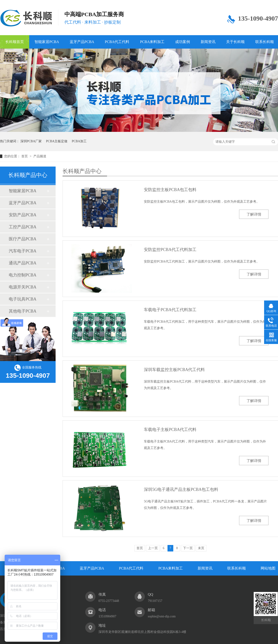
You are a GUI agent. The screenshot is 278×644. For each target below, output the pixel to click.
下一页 (188, 548)
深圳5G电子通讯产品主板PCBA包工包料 (181, 489)
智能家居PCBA (47, 42)
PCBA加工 (79, 141)
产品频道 (40, 156)
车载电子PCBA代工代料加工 (170, 310)
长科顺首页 (15, 42)
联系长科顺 (237, 568)
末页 (201, 548)
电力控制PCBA (23, 275)
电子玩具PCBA (23, 299)
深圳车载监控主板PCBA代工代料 (174, 370)
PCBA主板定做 (57, 141)
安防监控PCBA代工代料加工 (170, 250)
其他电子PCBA (23, 311)
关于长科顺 (235, 42)
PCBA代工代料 (117, 42)
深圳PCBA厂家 (31, 141)
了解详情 (254, 214)
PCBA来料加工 (152, 42)
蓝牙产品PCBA (82, 42)
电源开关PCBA (23, 287)
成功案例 (183, 42)
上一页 (153, 548)
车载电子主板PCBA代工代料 (170, 430)
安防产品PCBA (23, 215)
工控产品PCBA (23, 227)
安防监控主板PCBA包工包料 (170, 190)
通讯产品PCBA (23, 263)
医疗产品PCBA (23, 239)
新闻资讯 (208, 42)
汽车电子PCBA (23, 251)
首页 (25, 156)
